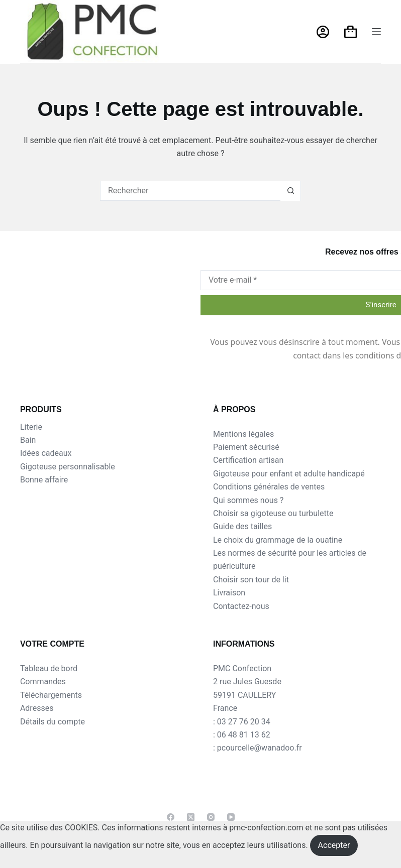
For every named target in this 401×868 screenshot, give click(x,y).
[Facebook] (171, 817)
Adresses (37, 708)
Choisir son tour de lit (251, 580)
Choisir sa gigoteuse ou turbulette (273, 513)
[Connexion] (323, 32)
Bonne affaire (44, 480)
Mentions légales (243, 434)
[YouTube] (231, 817)
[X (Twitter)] (191, 817)
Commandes (43, 681)
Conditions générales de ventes (269, 487)
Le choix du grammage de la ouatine (278, 540)
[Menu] (376, 32)
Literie (31, 427)
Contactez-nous (241, 606)
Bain (28, 440)
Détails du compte (53, 722)
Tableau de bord (49, 668)
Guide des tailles (242, 526)
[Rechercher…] (190, 191)
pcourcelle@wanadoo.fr (260, 748)
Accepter (334, 845)
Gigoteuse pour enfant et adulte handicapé (289, 474)
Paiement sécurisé (246, 447)
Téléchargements (51, 695)
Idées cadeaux (46, 453)
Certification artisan (248, 460)
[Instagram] (211, 817)
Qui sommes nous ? (248, 500)
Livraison (229, 593)
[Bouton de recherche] (290, 191)
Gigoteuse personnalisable (68, 467)
